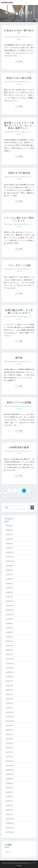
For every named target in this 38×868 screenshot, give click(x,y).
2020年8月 (9, 783)
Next (5, 495)
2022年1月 (9, 708)
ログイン (9, 852)
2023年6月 (9, 632)
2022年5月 (9, 690)
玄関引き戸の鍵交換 (19, 173)
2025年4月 (9, 535)
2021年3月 (9, 752)
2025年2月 (9, 543)
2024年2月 (9, 597)
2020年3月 (9, 805)
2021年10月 (10, 721)
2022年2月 (9, 703)
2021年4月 (9, 748)
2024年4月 (9, 588)
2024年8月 (9, 570)
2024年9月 (9, 566)
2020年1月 (9, 814)
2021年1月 (9, 761)
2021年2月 (9, 757)
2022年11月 (10, 663)
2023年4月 (9, 641)
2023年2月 (9, 650)
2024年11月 (10, 557)
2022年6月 (9, 686)
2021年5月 (9, 743)
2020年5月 (9, 797)
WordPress (7, 2)
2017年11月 (10, 832)
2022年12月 (10, 659)
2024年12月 (10, 552)
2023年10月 (10, 615)
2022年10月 (10, 668)
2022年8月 (9, 677)
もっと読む (20, 61)
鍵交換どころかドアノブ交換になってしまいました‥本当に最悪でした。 (19, 125)
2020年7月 (9, 788)
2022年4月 (9, 694)
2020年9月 (9, 779)
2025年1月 (9, 548)
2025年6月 (9, 526)
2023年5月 (9, 637)
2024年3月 (9, 592)
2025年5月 (9, 530)
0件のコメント (27, 37)
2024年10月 (10, 561)
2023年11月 (10, 610)
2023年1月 (9, 654)
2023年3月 (9, 646)
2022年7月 (9, 681)
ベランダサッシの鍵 (19, 265)
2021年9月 (9, 725)
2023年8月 (9, 623)
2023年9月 (9, 619)
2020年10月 (10, 774)
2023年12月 (10, 606)
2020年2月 (9, 810)
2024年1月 (9, 601)
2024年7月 (9, 575)
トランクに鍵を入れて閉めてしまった (19, 219)
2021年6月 (9, 739)
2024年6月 (9, 579)
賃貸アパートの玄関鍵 (19, 402)
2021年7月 (9, 734)
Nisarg (19, 865)
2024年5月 (9, 583)
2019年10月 (10, 828)
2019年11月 (10, 823)
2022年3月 (9, 699)
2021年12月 (10, 712)
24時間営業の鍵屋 (19, 447)
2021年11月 (10, 717)
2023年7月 (9, 628)
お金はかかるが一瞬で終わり (19, 32)
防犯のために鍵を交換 (19, 78)
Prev (5, 491)
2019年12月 (10, 819)
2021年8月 (9, 730)
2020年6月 (9, 792)
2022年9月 (9, 672)
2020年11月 (10, 770)
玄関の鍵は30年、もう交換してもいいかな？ (19, 311)
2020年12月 (10, 765)
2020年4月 (9, 801)
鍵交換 (19, 358)
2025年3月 (9, 539)
